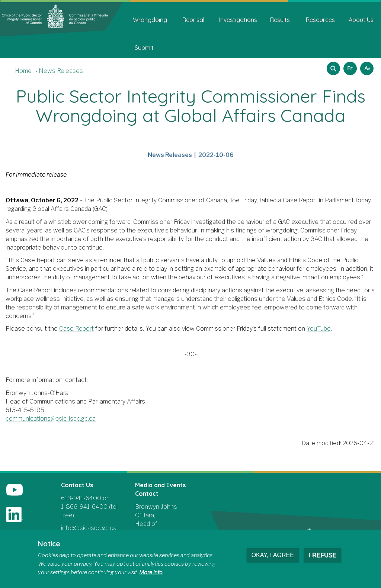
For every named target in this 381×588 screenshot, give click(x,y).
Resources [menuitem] (320, 20)
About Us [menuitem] (361, 20)
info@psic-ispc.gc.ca (89, 528)
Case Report (76, 329)
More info (151, 572)
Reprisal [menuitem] (193, 20)
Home (23, 71)
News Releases (61, 71)
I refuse (323, 555)
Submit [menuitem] (144, 48)
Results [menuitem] (280, 20)
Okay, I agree (273, 555)
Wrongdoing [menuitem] (150, 20)
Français (349, 66)
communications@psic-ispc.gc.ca (51, 419)
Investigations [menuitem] (238, 20)
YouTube (319, 329)
